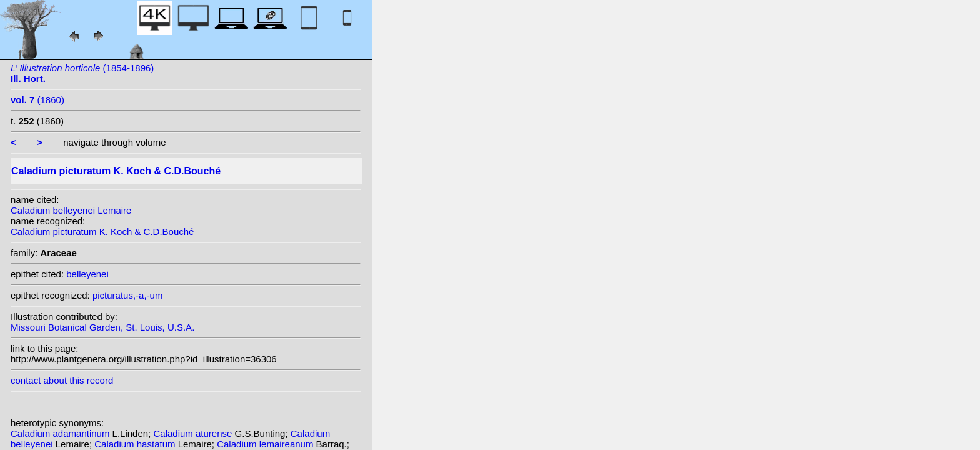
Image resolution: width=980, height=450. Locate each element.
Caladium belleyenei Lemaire (71, 210)
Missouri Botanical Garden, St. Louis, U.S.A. (102, 327)
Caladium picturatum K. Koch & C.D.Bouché (102, 232)
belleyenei (87, 274)
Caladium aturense (194, 433)
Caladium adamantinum (62, 433)
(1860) (37, 100)
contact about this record (62, 380)
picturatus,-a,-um (128, 295)
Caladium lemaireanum (266, 444)
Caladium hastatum (136, 444)
